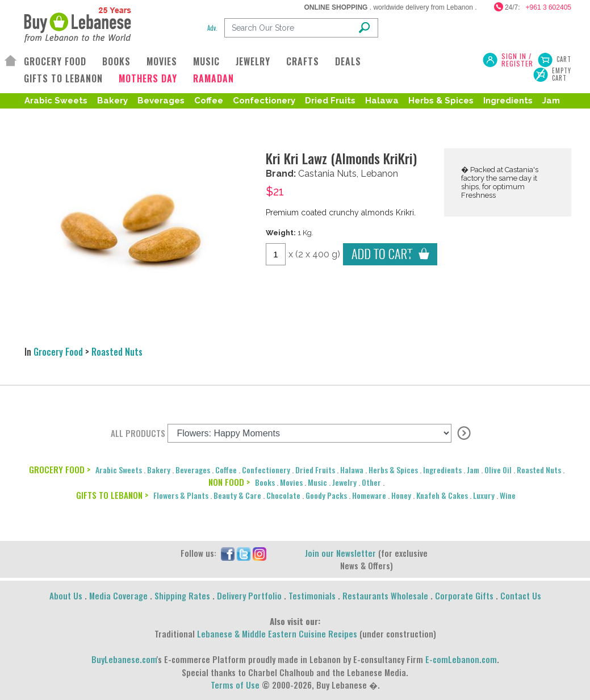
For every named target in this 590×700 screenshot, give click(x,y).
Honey (401, 495)
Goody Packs (326, 495)
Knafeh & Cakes (442, 495)
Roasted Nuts (76, 119)
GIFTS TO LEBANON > (112, 495)
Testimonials (312, 595)
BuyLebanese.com (124, 659)
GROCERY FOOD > (60, 469)
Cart (564, 59)
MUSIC (206, 61)
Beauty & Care (237, 495)
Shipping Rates (182, 595)
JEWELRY (253, 61)
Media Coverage (118, 595)
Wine (508, 495)
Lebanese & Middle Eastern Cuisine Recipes (277, 634)
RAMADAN (214, 78)
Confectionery (264, 101)
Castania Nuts (327, 174)
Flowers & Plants (181, 495)
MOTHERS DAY (148, 78)
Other (371, 482)
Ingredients (508, 101)
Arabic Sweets (56, 101)
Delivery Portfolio (249, 595)
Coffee (209, 101)
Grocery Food (58, 352)
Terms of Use (235, 685)
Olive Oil (498, 470)
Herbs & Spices (441, 101)
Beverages (161, 101)
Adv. (212, 28)
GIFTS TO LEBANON (63, 78)
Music (317, 482)
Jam (551, 101)
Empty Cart (562, 74)
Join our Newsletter (340, 553)
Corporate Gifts (464, 595)
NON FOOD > (229, 482)
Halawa (382, 101)
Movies (291, 482)
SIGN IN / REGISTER (517, 60)
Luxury (484, 495)
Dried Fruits (330, 101)
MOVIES (162, 61)
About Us (66, 595)
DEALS (348, 61)
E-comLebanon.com (461, 659)
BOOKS (116, 61)
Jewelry (344, 482)
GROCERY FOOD (55, 61)
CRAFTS (303, 61)
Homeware (369, 495)
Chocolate (283, 495)
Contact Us (521, 595)
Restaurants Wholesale (385, 595)
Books (265, 482)
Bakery (112, 101)
